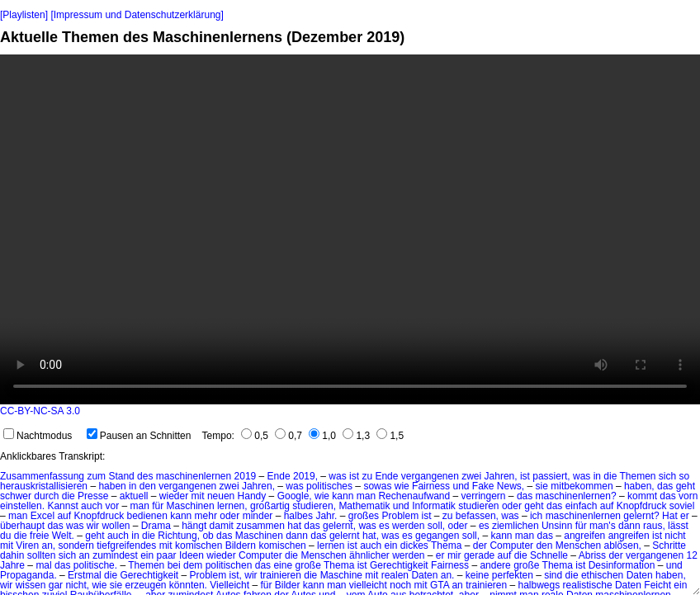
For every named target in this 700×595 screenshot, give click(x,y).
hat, (371, 536)
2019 (246, 476)
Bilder (288, 585)
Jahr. (326, 516)
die (610, 476)
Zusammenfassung (42, 476)
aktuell (134, 496)
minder (258, 516)
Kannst (62, 506)
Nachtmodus (38, 436)
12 (692, 555)
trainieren (281, 575)
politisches (329, 486)
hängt (194, 526)
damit (222, 526)
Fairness (431, 486)
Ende (279, 476)
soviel (682, 506)
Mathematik (364, 506)
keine (478, 575)
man (366, 496)
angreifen (584, 536)
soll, (436, 526)
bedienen (147, 516)
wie (402, 486)
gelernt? (641, 516)
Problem (400, 516)
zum (96, 476)
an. (448, 575)
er (685, 516)
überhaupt (22, 526)
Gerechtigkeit (399, 565)
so (685, 476)
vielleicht (368, 585)
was (337, 476)
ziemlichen (516, 526)
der (480, 545)
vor (112, 506)
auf (607, 506)
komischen (199, 545)
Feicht (657, 585)
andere (495, 565)
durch (46, 496)
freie (39, 536)
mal (43, 565)
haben (112, 486)
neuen (221, 496)
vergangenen (430, 476)
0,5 (255, 436)
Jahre (12, 565)
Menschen (578, 545)
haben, (639, 486)
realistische (588, 585)
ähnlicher (369, 555)
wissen (31, 585)
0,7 (289, 436)
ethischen (602, 575)
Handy (252, 496)
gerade (479, 555)
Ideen (192, 555)
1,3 (356, 436)
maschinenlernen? (576, 496)
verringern (484, 496)
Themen (637, 476)
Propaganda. (28, 575)
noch (400, 585)
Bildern (241, 545)
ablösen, (623, 545)
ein (391, 545)
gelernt (345, 536)
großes (364, 516)
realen (395, 575)
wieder (174, 496)
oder (512, 506)
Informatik (434, 506)
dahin (12, 555)
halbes (298, 516)
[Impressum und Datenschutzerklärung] (137, 15)
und (461, 486)
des (145, 476)
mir (454, 555)
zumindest (115, 555)
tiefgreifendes (126, 545)
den (148, 486)
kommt (642, 496)
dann (629, 526)
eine (283, 565)
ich (536, 516)
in (597, 476)
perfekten (513, 575)
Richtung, (179, 536)
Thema (446, 545)
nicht (675, 536)
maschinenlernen (194, 476)
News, (511, 486)
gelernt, (339, 526)
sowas (377, 486)
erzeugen (145, 585)
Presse (93, 496)
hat (294, 526)
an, (48, 545)
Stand (121, 476)
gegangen (437, 536)
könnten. (188, 585)
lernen (331, 545)
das (665, 486)
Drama (156, 526)
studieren (478, 506)
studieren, (314, 506)
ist (354, 476)
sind (553, 575)
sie (542, 486)
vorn (688, 496)
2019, (305, 476)
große (307, 565)
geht (686, 486)
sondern (76, 545)
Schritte (669, 545)
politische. (95, 565)
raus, (654, 526)
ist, (236, 575)
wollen (116, 526)
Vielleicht (229, 585)
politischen (229, 565)
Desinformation (622, 565)
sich (667, 476)
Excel (43, 516)
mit (198, 496)
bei (174, 565)
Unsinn (557, 526)
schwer (16, 496)
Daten (424, 575)
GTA (440, 585)
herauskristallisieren (44, 486)
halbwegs (539, 585)
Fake (483, 486)
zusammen (260, 526)
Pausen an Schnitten (139, 436)
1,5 (390, 436)
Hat (670, 516)
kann (343, 496)
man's (603, 526)
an (84, 555)
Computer (511, 545)
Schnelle (549, 555)
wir (93, 526)
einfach (582, 506)
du (5, 536)
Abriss (592, 555)
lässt (678, 526)
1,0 (322, 436)
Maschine (341, 575)
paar (167, 555)
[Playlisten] (24, 15)
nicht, (77, 585)
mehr (206, 516)
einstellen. (22, 506)
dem (193, 565)
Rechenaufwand (414, 496)
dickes (414, 545)
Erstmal (85, 575)
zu (367, 476)
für (158, 506)
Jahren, (501, 476)
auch (92, 506)
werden (408, 526)
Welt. (63, 536)
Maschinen (191, 506)
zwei (471, 476)
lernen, (232, 506)
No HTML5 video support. (350, 229)
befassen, (477, 516)
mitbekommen (582, 486)
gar (56, 585)
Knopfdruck (642, 506)
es (384, 526)
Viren (27, 545)
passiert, (551, 476)
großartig (270, 506)
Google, (295, 496)
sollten (42, 555)
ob (208, 536)
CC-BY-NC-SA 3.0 (40, 411)
